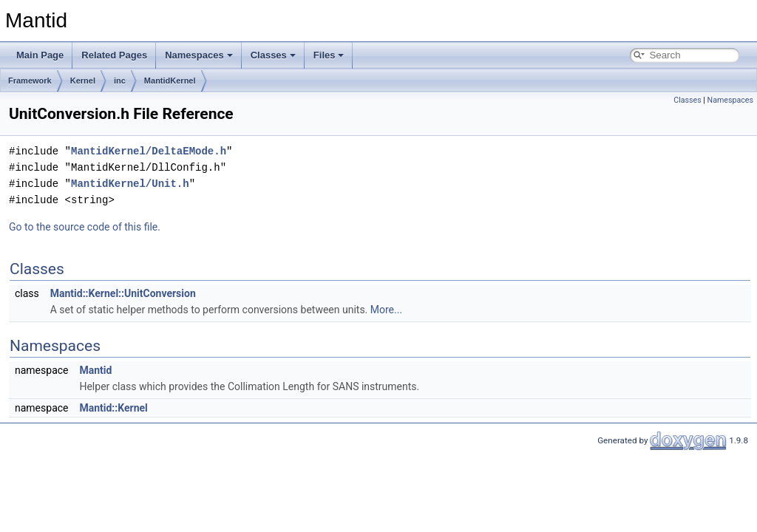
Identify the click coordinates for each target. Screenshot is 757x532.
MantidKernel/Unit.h (130, 184)
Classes (273, 55)
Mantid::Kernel (113, 408)
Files (329, 55)
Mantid (95, 370)
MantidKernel (170, 81)
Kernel (83, 81)
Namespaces (199, 55)
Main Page (40, 55)
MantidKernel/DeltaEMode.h (149, 151)
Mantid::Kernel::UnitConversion (123, 293)
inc (120, 81)
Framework (30, 81)
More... (386, 310)
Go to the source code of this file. (85, 227)
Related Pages (114, 55)
